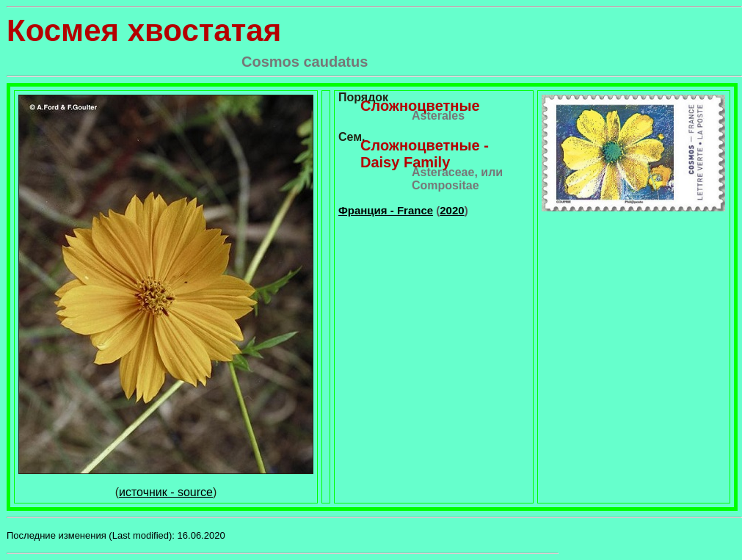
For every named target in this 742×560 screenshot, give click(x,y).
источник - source (166, 492)
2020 (452, 210)
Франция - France (386, 210)
